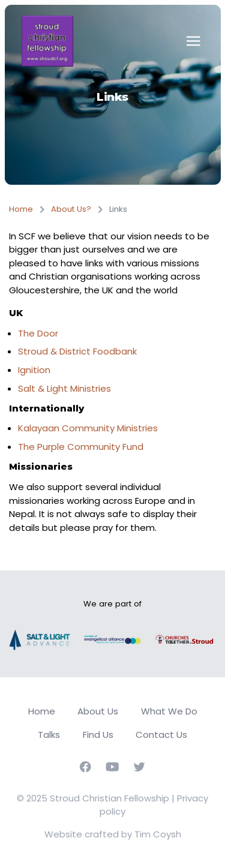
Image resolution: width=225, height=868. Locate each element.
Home (21, 209)
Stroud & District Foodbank (77, 351)
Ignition (34, 370)
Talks (49, 735)
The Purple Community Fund (81, 447)
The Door (38, 333)
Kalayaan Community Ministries (88, 428)
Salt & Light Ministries (64, 388)
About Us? (71, 209)
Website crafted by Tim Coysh (113, 834)
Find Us (98, 735)
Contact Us (161, 735)
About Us (98, 711)
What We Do (169, 711)
